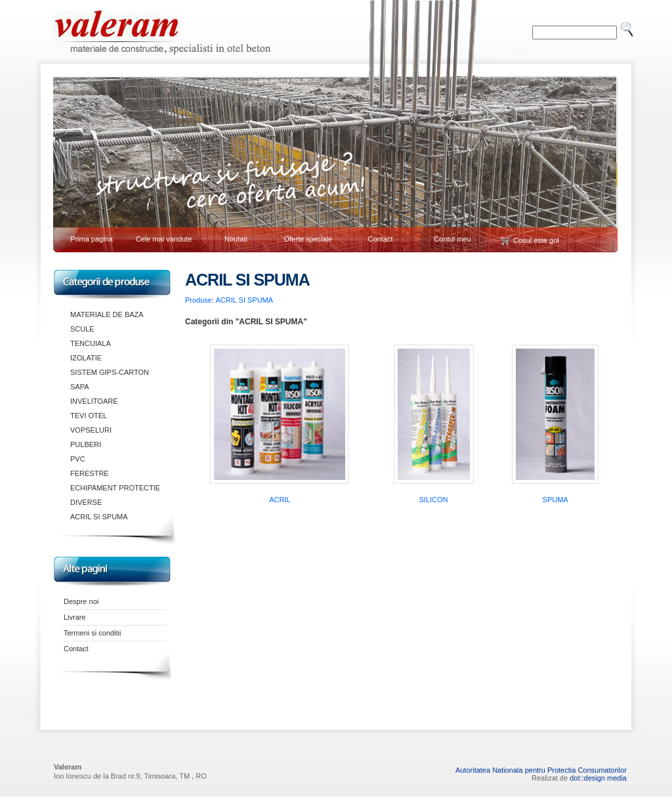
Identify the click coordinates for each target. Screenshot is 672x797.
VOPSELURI (91, 430)
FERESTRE (90, 473)
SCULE (82, 329)
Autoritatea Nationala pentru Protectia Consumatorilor (541, 770)
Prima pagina (92, 239)
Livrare (75, 617)
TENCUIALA (91, 343)
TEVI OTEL (89, 416)
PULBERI (86, 444)
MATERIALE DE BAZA (107, 314)
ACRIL (280, 500)
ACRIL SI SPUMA (99, 517)
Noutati (236, 239)
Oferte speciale (308, 239)
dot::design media (598, 778)
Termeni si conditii (92, 633)
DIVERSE (86, 502)
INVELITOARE (94, 401)
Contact (381, 239)
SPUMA (556, 500)
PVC (78, 459)
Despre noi (81, 601)
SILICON (434, 500)
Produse (199, 300)
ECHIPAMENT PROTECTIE (115, 488)
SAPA (80, 387)
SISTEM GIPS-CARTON (110, 372)
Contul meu (452, 239)
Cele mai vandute (164, 239)
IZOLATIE (86, 358)
